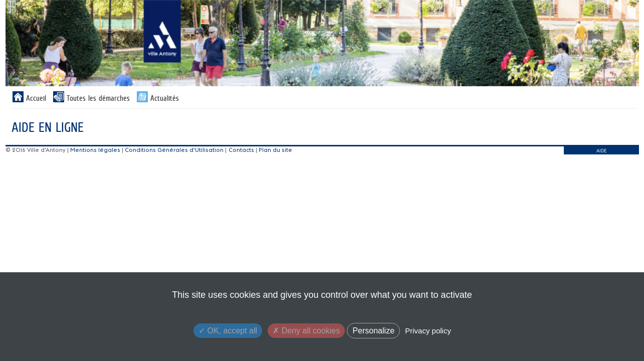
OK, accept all (228, 331)
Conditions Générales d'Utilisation (174, 150)
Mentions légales (95, 150)
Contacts (241, 150)
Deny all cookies (306, 331)
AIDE (601, 151)
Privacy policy (428, 331)
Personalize (373, 331)
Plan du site (275, 150)
